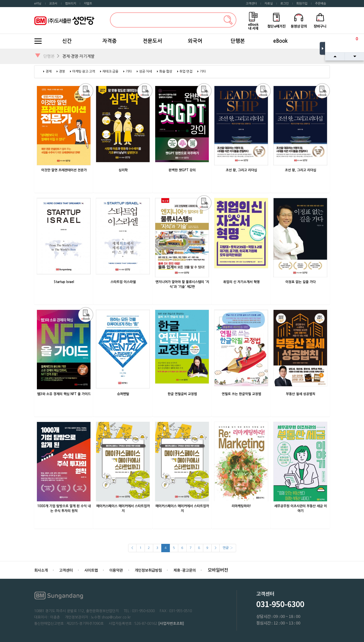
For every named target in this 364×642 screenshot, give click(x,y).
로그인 (285, 4)
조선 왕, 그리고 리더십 (241, 170)
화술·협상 (166, 71)
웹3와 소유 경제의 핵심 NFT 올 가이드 (64, 394)
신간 (67, 41)
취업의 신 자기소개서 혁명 (241, 282)
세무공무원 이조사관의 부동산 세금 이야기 (301, 508)
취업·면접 (186, 71)
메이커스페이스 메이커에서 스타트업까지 (123, 508)
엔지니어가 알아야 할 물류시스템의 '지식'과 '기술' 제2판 (182, 284)
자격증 (110, 41)
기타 (129, 71)
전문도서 (152, 41)
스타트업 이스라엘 (123, 282)
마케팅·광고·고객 (84, 71)
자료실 (269, 4)
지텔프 (88, 4)
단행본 (238, 41)
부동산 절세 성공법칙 (301, 394)
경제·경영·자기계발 (78, 56)
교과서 (53, 4)
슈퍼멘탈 (123, 394)
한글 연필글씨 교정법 (182, 394)
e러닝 (38, 4)
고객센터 (251, 4)
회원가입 (302, 4)
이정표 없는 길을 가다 (301, 282)
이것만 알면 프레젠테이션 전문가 (64, 170)
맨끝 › (228, 548)
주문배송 (321, 4)
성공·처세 (145, 71)
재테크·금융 (110, 71)
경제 (49, 71)
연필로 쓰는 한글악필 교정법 (241, 394)
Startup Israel (64, 282)
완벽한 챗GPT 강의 (182, 170)
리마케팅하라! (241, 506)
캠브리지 (71, 4)
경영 (62, 71)
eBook (280, 41)
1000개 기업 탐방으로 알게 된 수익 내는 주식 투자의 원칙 (64, 508)
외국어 (195, 41)
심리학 (123, 170)
